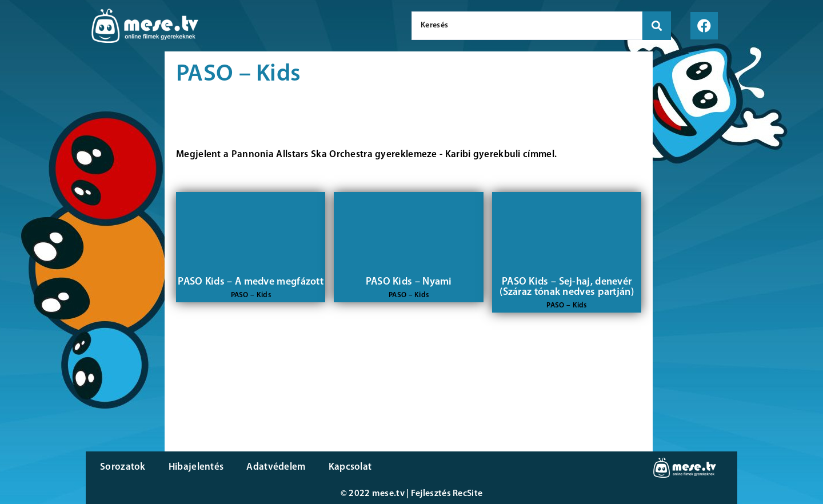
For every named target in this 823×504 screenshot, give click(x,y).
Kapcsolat (350, 467)
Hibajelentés (196, 467)
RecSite (468, 494)
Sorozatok (123, 467)
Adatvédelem (276, 467)
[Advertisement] (82, 246)
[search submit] (657, 26)
